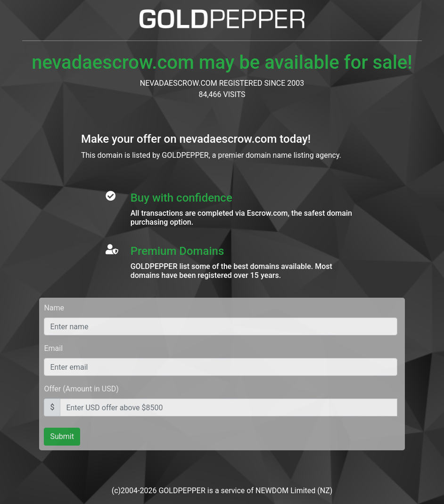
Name (54, 308)
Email (53, 348)
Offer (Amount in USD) (81, 389)
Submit (62, 436)
